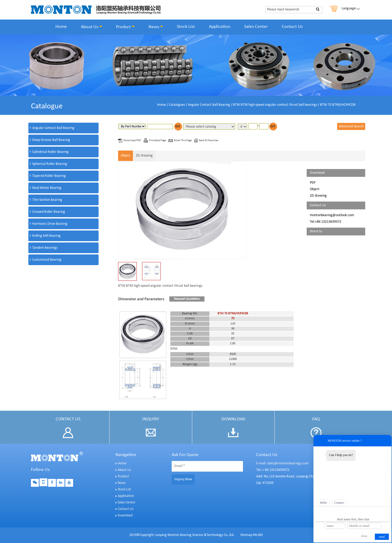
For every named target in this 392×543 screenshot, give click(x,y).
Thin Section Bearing (47, 200)
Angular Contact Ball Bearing (209, 105)
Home (61, 27)
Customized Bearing (47, 260)
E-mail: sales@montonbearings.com (282, 463)
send (382, 537)
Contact (339, 503)
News (156, 27)
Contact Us (292, 27)
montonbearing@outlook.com (332, 215)
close (364, 536)
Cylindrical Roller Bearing (50, 152)
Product (125, 27)
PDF (313, 183)
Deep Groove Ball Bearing (51, 140)
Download (125, 516)
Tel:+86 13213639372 (326, 222)
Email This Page (183, 141)
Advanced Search (351, 126)
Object (126, 156)
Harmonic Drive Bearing (50, 224)
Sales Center (256, 27)
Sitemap (246, 535)
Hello (323, 503)
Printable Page (158, 141)
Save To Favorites (208, 141)
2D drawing (144, 156)
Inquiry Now (183, 479)
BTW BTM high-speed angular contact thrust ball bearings (275, 105)
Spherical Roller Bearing (50, 164)
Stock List (186, 27)
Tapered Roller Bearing (49, 176)
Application (220, 27)
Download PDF (133, 141)
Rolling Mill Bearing (46, 236)
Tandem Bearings (45, 248)
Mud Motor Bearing (47, 188)
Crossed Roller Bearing (49, 212)
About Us (91, 27)
